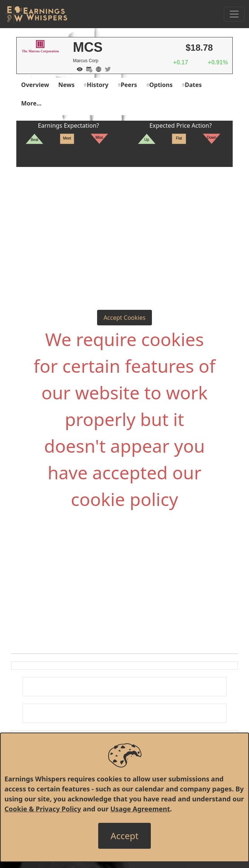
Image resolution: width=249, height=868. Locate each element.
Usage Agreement (140, 809)
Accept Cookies (124, 318)
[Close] (124, 836)
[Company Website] (97, 68)
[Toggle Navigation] (234, 14)
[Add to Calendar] (87, 68)
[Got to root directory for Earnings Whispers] (36, 14)
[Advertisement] (124, 222)
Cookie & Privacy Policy (43, 809)
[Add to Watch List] (78, 68)
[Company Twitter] (106, 68)
